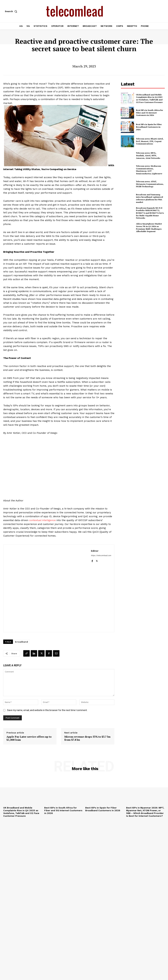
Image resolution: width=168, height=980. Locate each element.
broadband (22, 642)
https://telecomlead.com (101, 556)
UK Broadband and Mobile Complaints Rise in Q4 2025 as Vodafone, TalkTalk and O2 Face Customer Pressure (149, 98)
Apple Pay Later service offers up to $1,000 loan (29, 738)
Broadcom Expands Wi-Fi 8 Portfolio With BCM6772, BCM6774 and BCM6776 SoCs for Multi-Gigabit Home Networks (150, 213)
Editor (95, 551)
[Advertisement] (144, 260)
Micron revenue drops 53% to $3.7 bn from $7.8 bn (87, 738)
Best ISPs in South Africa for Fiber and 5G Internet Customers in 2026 (149, 113)
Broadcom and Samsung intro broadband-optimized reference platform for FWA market (149, 198)
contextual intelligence (42, 520)
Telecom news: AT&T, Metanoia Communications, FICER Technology (150, 184)
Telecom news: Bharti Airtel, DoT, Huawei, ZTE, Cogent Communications (150, 141)
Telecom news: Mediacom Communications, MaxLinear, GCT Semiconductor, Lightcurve (150, 170)
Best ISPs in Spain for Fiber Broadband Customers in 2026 (149, 127)
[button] (12, 11)
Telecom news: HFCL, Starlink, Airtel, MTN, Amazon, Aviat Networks (148, 155)
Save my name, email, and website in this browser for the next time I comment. (47, 710)
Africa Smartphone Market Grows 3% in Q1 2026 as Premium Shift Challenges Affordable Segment (149, 228)
